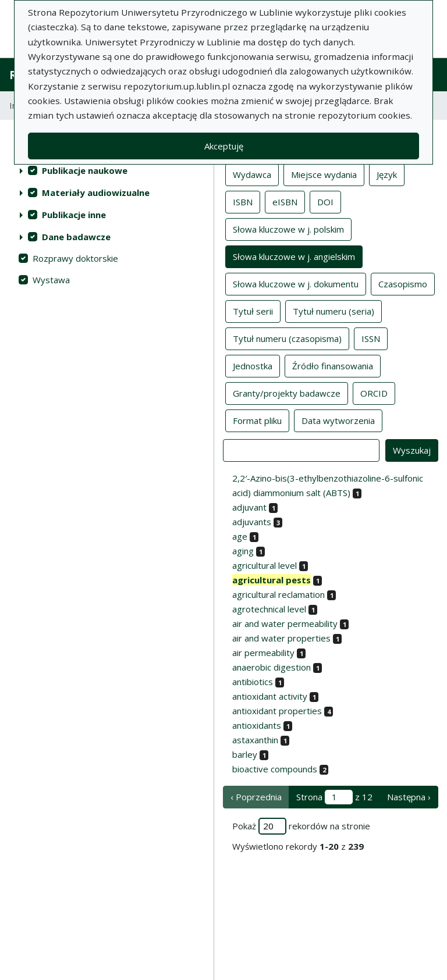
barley (245, 754)
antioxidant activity (270, 696)
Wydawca (252, 174)
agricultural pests (272, 580)
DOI (325, 201)
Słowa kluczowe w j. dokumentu (296, 283)
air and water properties (281, 638)
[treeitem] (107, 170)
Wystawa (51, 280)
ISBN (243, 201)
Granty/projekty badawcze (287, 393)
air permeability (263, 653)
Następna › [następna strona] (409, 797)
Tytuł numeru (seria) (334, 311)
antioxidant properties (277, 711)
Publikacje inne (74, 215)
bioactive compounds (275, 769)
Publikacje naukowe (85, 170)
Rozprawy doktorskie (75, 258)
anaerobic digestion (272, 667)
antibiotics (253, 682)
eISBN (285, 201)
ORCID (374, 393)
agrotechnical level (269, 609)
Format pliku (257, 420)
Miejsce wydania (324, 174)
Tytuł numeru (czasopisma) (287, 338)
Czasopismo (403, 283)
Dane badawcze (76, 237)
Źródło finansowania (333, 365)
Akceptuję (224, 146)
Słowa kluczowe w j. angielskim (294, 256)
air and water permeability (285, 623)
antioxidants (257, 725)
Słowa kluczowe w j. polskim (288, 229)
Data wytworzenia (338, 420)
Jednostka (253, 365)
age (240, 536)
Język (387, 174)
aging (243, 551)
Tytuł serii (253, 311)
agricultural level (265, 565)
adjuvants (252, 522)
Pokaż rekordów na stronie (301, 826)
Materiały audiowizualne (96, 193)
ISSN (371, 338)
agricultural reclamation (279, 594)
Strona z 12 (334, 797)
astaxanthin (255, 740)
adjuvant (249, 507)
